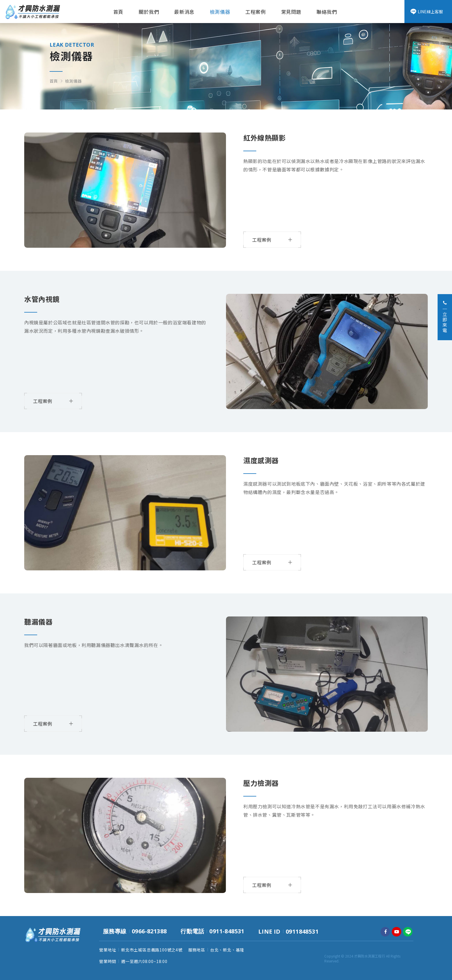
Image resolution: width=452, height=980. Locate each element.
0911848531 (302, 931)
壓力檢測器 (261, 783)
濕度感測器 (261, 460)
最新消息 (184, 12)
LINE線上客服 (427, 12)
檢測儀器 (220, 12)
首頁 (118, 12)
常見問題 (291, 12)
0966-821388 (149, 931)
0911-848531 (227, 931)
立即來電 (445, 317)
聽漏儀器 (38, 622)
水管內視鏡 (42, 299)
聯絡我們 (327, 12)
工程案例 (255, 12)
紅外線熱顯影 (265, 138)
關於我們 (149, 12)
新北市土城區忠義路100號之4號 (152, 950)
